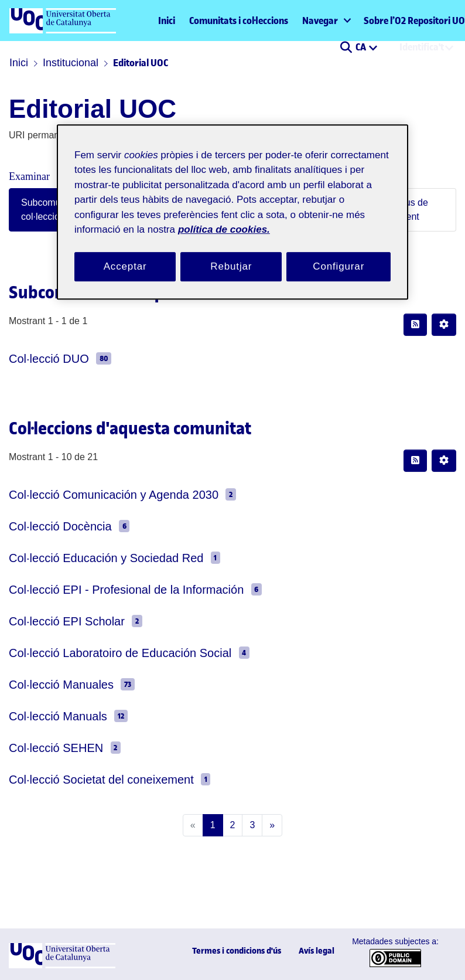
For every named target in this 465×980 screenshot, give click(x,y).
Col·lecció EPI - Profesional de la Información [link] (107, 589)
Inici (167, 21)
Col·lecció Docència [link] (50, 526)
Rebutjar (231, 254)
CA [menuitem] (362, 47)
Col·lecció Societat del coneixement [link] (87, 779)
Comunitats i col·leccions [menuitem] (239, 21)
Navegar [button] (320, 21)
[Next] (270, 825)
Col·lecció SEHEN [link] (45, 748)
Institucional (66, 63)
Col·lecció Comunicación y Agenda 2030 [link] (96, 494)
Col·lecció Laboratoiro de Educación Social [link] (102, 653)
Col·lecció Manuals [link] (49, 716)
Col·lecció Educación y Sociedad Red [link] (88, 558)
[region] (232, 207)
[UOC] (62, 966)
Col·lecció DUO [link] (40, 358)
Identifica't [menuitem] (422, 47)
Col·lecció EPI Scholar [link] (55, 621)
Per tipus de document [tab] (397, 210)
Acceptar (125, 254)
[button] (346, 48)
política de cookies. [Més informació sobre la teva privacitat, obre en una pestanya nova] (298, 217)
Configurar (339, 254)
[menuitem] (326, 21)
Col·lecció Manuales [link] (52, 684)
